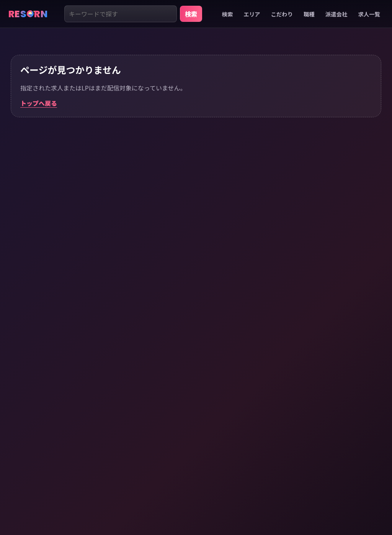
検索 (191, 14)
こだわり (282, 14)
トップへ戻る (39, 103)
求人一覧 (369, 14)
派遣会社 (336, 14)
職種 (309, 14)
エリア (252, 14)
